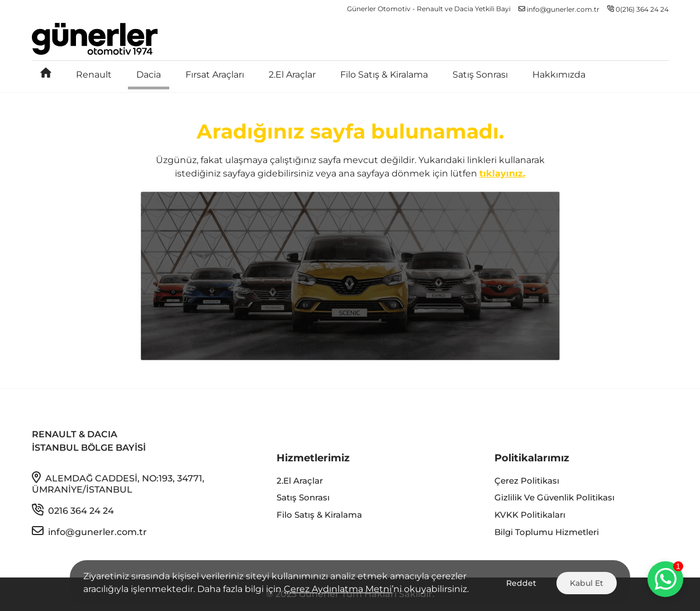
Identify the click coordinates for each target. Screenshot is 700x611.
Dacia (149, 75)
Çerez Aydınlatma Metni (338, 589)
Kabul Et (587, 583)
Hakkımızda (559, 75)
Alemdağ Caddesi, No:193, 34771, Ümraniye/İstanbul (118, 483)
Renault (94, 75)
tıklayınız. (502, 173)
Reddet (521, 583)
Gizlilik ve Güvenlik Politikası (554, 497)
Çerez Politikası (527, 481)
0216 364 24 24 (73, 510)
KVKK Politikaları (530, 515)
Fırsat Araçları (215, 75)
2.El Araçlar (292, 75)
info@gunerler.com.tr (89, 531)
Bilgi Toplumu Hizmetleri (547, 532)
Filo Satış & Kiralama (384, 75)
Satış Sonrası (480, 75)
